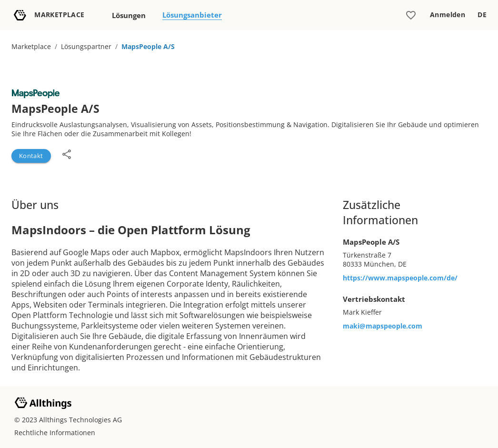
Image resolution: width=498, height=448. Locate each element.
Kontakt (31, 156)
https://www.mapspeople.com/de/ (400, 278)
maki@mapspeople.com (383, 326)
